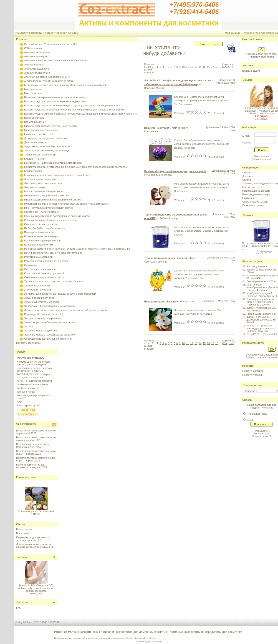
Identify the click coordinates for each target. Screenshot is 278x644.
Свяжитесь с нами (253, 205)
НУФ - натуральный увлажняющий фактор (49, 208)
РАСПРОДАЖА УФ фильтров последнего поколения (33, 376)
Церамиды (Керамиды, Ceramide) (44, 314)
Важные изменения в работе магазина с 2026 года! (33, 446)
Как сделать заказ (253, 187)
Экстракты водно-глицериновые (43, 318)
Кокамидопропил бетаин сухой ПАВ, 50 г (36, 515)
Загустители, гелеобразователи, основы (47, 146)
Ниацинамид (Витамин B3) (262, 314)
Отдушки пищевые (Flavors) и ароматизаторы (51, 220)
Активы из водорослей (37, 69)
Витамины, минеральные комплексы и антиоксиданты (56, 97)
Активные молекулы (36, 56)
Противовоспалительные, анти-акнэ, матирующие (53, 253)
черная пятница (26, 392)
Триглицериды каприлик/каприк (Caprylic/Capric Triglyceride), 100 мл (261, 302)
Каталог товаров (55, 33)
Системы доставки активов (40, 269)
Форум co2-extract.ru (31, 358)
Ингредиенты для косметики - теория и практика (33, 539)
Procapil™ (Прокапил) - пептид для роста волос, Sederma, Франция (261, 328)
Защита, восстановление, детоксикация (47, 150)
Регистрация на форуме (256, 191)
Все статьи (22, 533)
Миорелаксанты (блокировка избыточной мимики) (53, 200)
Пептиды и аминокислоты (39, 232)
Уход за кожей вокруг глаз (39, 298)
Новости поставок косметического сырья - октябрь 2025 (36, 452)
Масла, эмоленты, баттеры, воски (44, 191)
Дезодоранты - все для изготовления (45, 138)
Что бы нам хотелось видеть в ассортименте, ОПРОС (34, 369)
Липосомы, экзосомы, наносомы (43, 183)
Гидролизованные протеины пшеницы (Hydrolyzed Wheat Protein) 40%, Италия (262, 111)
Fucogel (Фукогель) (257, 266)
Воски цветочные (34, 118)
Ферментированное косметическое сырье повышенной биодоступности (66, 310)
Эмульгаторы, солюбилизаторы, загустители (50, 322)
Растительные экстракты (39, 257)
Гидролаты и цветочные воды (41, 130)
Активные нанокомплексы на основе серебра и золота (56, 60)
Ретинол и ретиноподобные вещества (46, 261)
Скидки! (247, 173)
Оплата (247, 180)
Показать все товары (28, 343)
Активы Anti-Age (33, 65)
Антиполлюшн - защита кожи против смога (49, 81)
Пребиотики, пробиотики (38, 245)
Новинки (22, 557)
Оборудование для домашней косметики (48, 339)
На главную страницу (29, 33)
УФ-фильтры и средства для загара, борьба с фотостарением (60, 294)
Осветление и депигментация (41, 212)
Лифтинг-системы (34, 187)
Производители (253, 385)
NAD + (20, 402)
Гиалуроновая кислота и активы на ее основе (51, 126)
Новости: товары (252, 375)
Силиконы (30, 265)
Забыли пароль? (262, 159)
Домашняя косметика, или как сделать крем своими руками (34, 546)
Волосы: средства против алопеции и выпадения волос (56, 101)
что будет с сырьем (28, 388)
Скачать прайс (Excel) (255, 202)
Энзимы (29, 326)
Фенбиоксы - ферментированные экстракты (50, 306)
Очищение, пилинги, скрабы (40, 224)
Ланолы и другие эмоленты (40, 179)
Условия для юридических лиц (260, 183)
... (220, 67)
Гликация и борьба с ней (38, 134)
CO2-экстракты (33, 48)
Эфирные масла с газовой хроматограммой (49, 335)
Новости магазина (253, 371)
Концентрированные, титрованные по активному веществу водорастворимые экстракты (75, 167)
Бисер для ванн (33, 93)
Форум (21, 352)
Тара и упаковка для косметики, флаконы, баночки (54, 281)
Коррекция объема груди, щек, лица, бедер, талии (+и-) (56, 175)
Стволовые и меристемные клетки (44, 277)
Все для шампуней (35, 122)
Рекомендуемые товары (256, 194)
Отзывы (73, 33)
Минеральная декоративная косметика (47, 195)
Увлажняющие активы (37, 286)
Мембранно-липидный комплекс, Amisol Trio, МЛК (262, 295)
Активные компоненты (37, 52)
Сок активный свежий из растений (44, 273)
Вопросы (22, 602)
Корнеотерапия (33, 171)
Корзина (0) (251, 33)
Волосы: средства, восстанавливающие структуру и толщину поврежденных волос (72, 105)
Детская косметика (35, 142)
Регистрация (262, 156)
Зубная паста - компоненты (40, 155)
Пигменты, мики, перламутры (41, 236)
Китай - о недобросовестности (34, 381)
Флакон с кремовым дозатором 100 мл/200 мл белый (261, 320)
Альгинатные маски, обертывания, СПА (47, 77)
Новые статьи (24, 529)
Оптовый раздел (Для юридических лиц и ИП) (51, 44)
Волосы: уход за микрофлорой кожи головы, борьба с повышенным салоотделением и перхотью (80, 114)
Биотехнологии (33, 89)
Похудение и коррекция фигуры (43, 241)
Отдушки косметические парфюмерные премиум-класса (57, 216)
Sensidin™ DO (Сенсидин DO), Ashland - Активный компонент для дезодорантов (36, 588)
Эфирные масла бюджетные (41, 331)
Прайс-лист (249, 198)
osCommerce (155, 641)
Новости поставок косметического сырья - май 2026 (36, 432)
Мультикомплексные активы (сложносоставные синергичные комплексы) (67, 204)
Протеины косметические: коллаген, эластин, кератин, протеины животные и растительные (77, 249)
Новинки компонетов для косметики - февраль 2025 (32, 466)
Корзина (248, 65)
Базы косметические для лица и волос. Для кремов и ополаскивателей (65, 85)
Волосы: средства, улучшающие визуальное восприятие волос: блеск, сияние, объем (74, 110)
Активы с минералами (37, 73)
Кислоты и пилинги (35, 159)
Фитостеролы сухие (28, 405)
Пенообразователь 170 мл (262, 281)
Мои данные (233, 33)
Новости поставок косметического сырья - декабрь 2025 (36, 439)
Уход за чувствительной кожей (42, 302)
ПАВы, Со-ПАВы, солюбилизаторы (44, 228)
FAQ (19, 608)
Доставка (248, 176)
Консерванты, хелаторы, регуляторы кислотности (53, 163)
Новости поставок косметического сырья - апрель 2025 (36, 459)
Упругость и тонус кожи (38, 290)
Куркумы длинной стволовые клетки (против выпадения (33, 363)
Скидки (247, 80)
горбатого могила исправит (32, 384)
